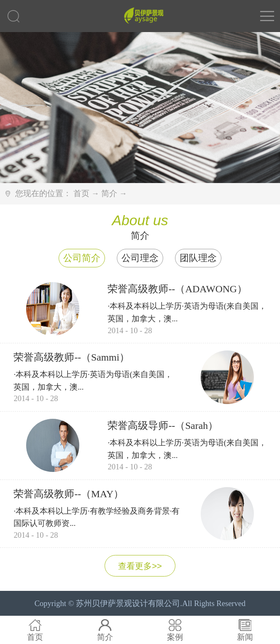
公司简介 (82, 258)
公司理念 (140, 258)
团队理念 (198, 258)
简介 (109, 193)
